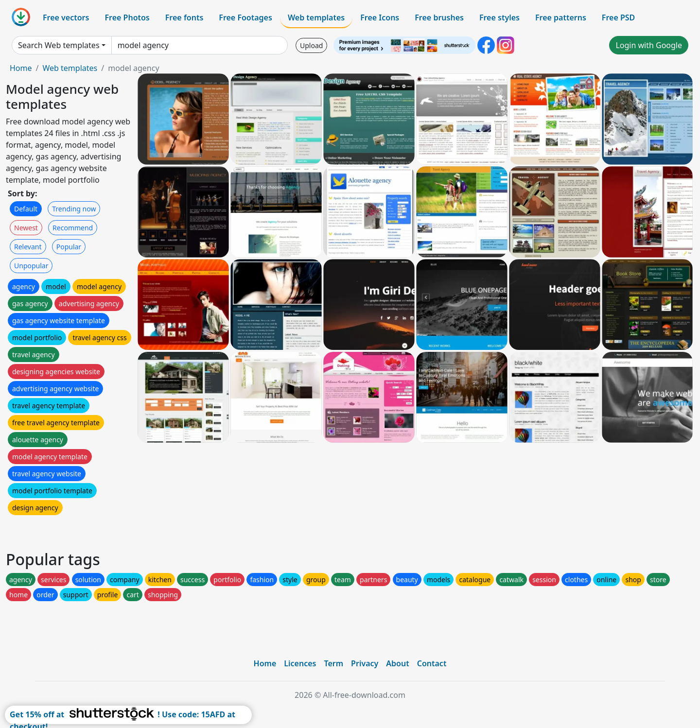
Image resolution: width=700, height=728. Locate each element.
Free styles (499, 17)
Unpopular (31, 266)
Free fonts (184, 17)
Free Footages (245, 17)
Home (21, 68)
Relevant (28, 247)
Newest (26, 228)
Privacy (365, 663)
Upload (311, 45)
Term (333, 663)
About (397, 663)
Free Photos (127, 17)
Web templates (316, 17)
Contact (432, 663)
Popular (69, 247)
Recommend (73, 228)
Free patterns (561, 17)
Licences (300, 663)
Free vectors (66, 17)
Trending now (74, 209)
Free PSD (618, 17)
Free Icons (380, 17)
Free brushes (439, 17)
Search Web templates (59, 45)
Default (26, 209)
